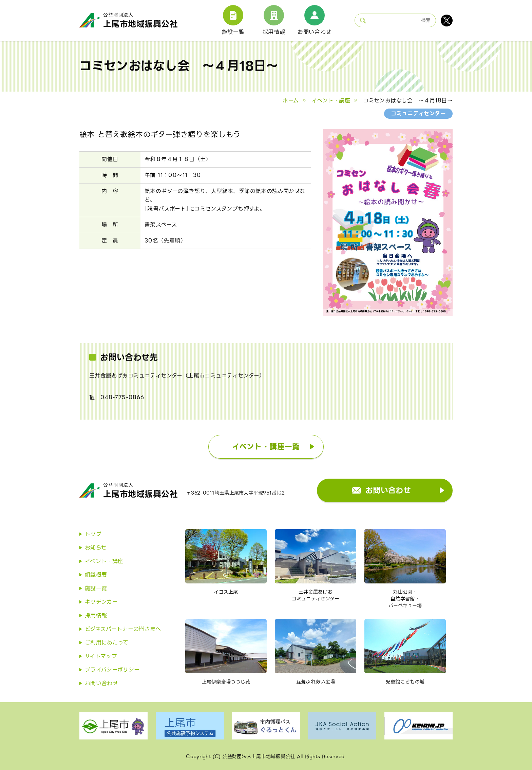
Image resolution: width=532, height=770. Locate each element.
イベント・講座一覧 (266, 447)
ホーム (291, 101)
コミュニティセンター (418, 113)
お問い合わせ (315, 32)
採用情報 (274, 32)
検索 (426, 20)
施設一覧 (233, 32)
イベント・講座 (331, 101)
